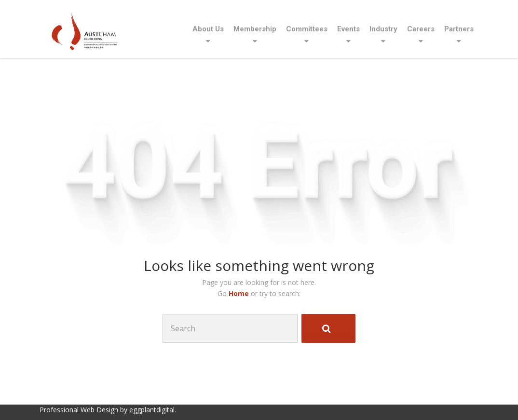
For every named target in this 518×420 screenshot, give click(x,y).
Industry (383, 29)
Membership (255, 29)
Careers (421, 29)
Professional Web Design (79, 410)
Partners (459, 29)
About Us (208, 29)
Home (240, 293)
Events (348, 29)
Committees (307, 29)
